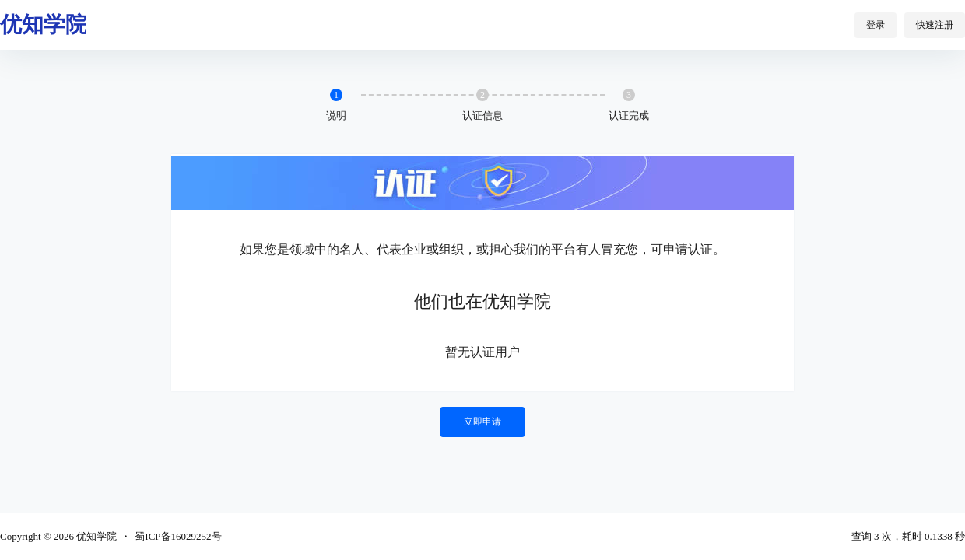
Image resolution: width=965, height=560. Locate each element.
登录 (876, 25)
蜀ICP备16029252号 (178, 536)
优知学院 (95, 536)
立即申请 (482, 422)
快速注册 (935, 25)
